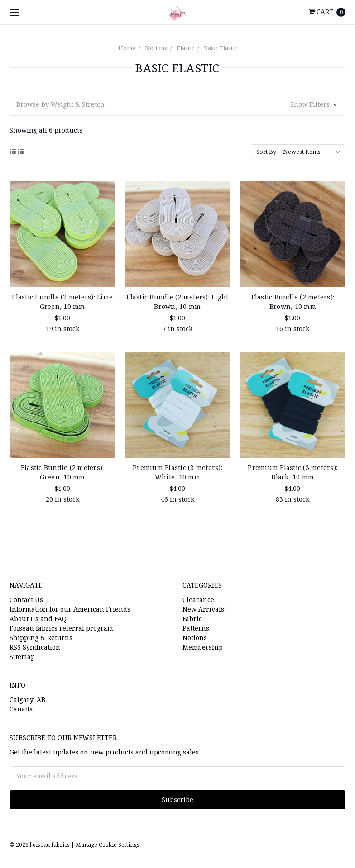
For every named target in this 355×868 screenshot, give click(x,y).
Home (127, 48)
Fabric (192, 619)
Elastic (185, 48)
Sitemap (22, 657)
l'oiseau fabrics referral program (61, 628)
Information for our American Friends (70, 609)
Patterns (196, 628)
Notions (156, 48)
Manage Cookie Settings (108, 845)
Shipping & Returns (41, 638)
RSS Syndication (35, 647)
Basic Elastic (221, 48)
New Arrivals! (204, 609)
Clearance (198, 600)
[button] (177, 104)
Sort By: (267, 152)
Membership (203, 647)
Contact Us (26, 600)
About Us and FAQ (38, 619)
